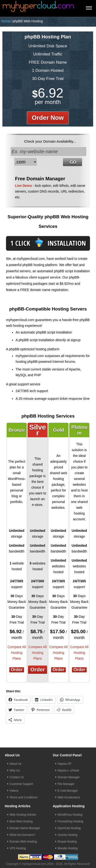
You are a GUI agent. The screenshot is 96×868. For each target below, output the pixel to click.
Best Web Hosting (21, 821)
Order (17, 670)
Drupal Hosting (67, 842)
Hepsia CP (64, 764)
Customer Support (21, 784)
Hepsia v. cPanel (68, 771)
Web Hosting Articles (23, 815)
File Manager (66, 784)
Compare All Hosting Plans (17, 653)
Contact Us (17, 777)
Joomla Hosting (68, 835)
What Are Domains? (22, 835)
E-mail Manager (68, 791)
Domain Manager (69, 777)
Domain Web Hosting (23, 842)
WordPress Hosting (70, 815)
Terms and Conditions (24, 797)
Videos (14, 791)
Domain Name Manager (25, 828)
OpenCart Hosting (69, 828)
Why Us (15, 771)
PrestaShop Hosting (70, 821)
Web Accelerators (69, 797)
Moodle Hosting (68, 848)
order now (48, 118)
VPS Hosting (18, 848)
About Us (15, 764)
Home (6, 21)
